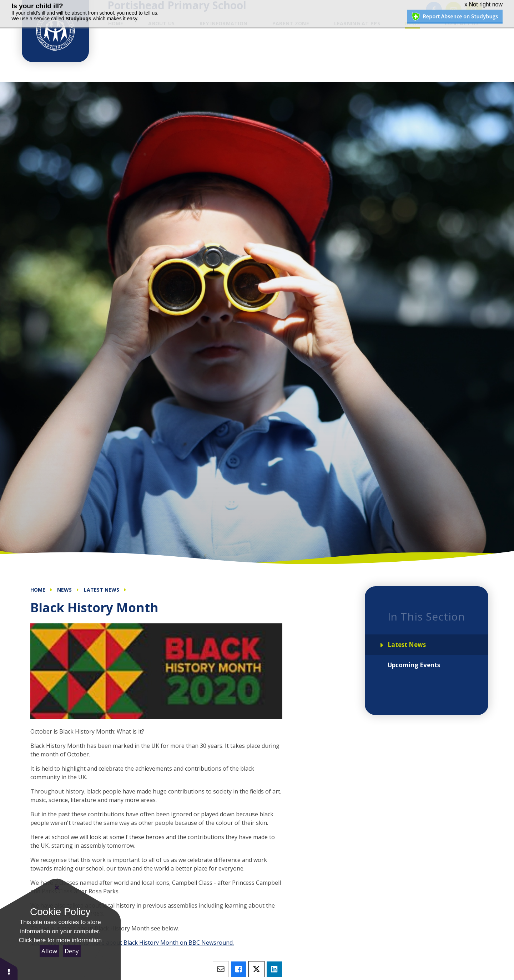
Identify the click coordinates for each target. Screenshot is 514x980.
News (64, 590)
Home (38, 590)
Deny (72, 951)
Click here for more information (60, 940)
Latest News (102, 590)
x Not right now (483, 4)
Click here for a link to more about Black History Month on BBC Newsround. (132, 943)
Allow (49, 951)
